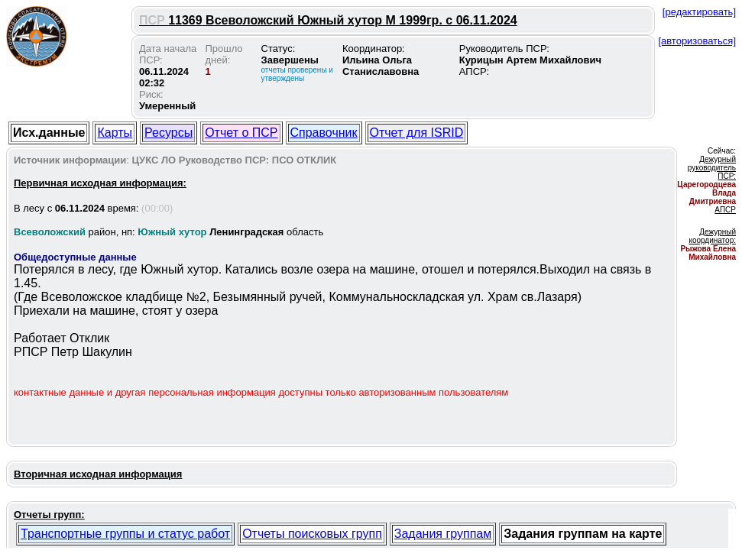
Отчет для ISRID (417, 133)
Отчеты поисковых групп (312, 534)
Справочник (324, 133)
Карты (115, 133)
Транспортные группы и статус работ (125, 534)
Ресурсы (168, 133)
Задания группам (443, 534)
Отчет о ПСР (241, 133)
